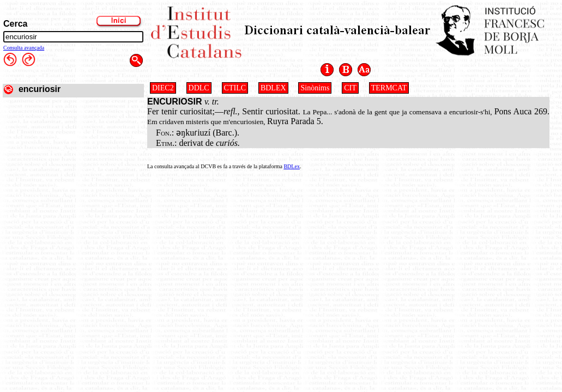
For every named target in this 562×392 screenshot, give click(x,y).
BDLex (291, 166)
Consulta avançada (24, 48)
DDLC (199, 88)
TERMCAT (389, 88)
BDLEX (273, 88)
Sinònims (315, 88)
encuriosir (40, 89)
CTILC (235, 88)
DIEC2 (163, 88)
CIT (350, 88)
